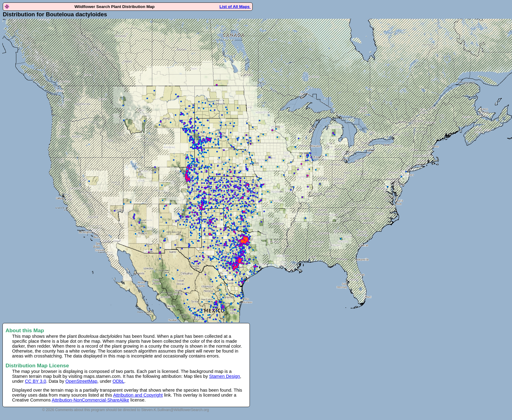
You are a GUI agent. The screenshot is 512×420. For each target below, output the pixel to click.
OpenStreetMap (81, 381)
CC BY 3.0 (36, 381)
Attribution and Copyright (138, 395)
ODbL (118, 381)
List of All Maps (235, 7)
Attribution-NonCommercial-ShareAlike (90, 400)
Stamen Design (225, 376)
